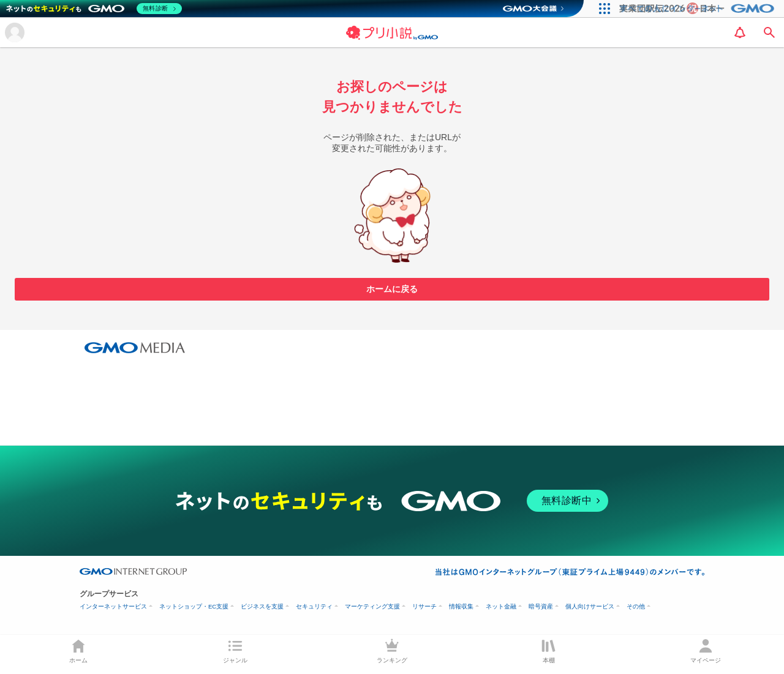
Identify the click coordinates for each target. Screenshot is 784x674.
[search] (769, 32)
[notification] (740, 32)
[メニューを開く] (15, 32)
